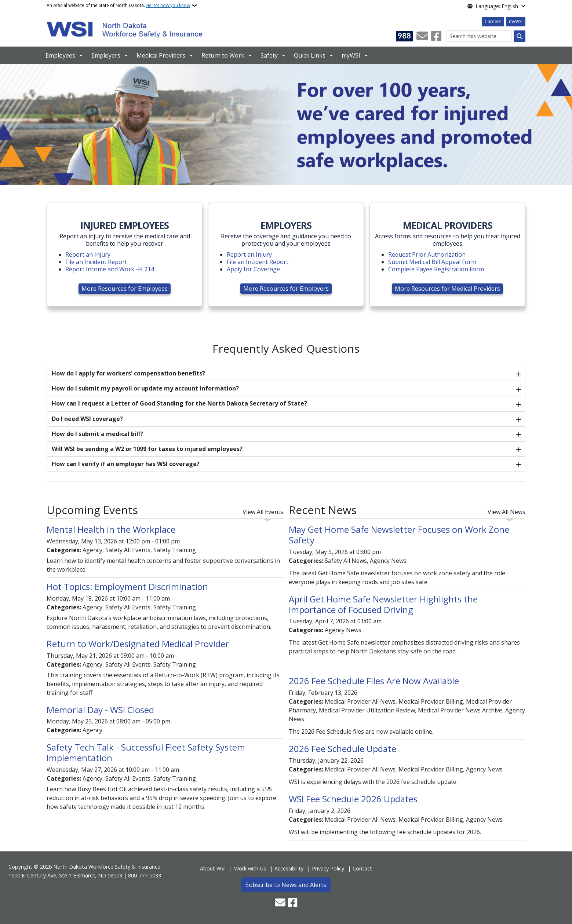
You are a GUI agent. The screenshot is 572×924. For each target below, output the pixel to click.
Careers (493, 21)
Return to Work (223, 55)
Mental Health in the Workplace (111, 529)
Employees (60, 55)
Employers (106, 55)
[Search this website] (479, 36)
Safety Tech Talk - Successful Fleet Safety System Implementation (146, 752)
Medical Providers (161, 55)
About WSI (213, 868)
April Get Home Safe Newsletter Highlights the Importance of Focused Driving (383, 604)
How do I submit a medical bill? (97, 434)
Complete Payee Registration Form (436, 269)
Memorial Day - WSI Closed (100, 710)
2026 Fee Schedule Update (343, 749)
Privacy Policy (328, 868)
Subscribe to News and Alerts (286, 885)
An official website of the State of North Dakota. (118, 5)
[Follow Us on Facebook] (436, 36)
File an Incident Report (96, 262)
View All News (507, 512)
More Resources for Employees (125, 289)
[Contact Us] (422, 36)
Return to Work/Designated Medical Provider (138, 644)
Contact (362, 868)
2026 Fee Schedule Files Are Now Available (374, 681)
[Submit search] (520, 36)
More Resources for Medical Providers (447, 289)
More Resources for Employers (286, 289)
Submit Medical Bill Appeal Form (432, 262)
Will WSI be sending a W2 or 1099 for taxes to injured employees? (147, 449)
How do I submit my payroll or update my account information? (145, 388)
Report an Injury (88, 254)
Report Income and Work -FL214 (110, 269)
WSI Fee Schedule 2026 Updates (353, 799)
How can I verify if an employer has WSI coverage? (126, 464)
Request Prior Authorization (427, 254)
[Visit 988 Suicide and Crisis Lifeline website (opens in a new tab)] (404, 36)
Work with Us (250, 868)
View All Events (263, 512)
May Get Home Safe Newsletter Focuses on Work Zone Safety (399, 535)
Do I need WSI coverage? (87, 419)
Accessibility (289, 868)
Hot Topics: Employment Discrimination (127, 586)
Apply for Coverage (253, 269)
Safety (269, 55)
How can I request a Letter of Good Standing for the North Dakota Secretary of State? (179, 403)
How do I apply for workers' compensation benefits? (128, 373)
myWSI (516, 21)
